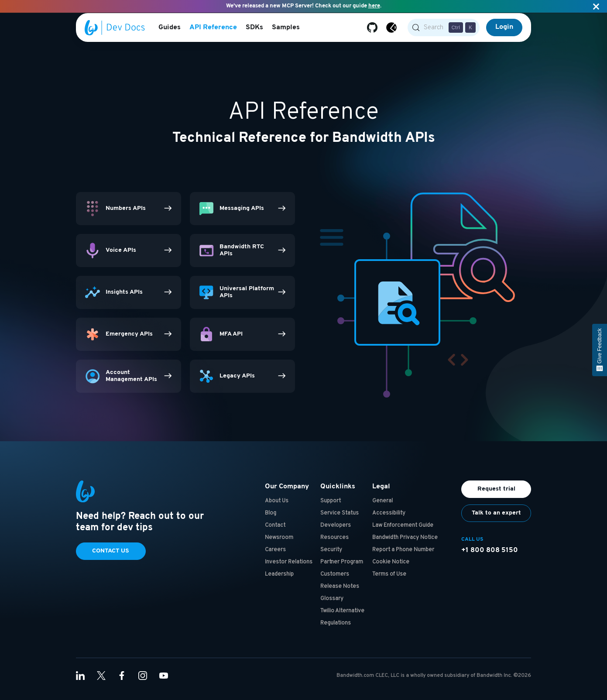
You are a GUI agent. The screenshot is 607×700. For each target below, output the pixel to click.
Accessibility (389, 520)
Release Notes (340, 594)
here (374, 6)
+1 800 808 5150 (490, 557)
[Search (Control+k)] (444, 28)
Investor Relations (289, 569)
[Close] (596, 6)
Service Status (340, 520)
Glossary (332, 606)
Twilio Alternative (342, 618)
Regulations (336, 630)
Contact (275, 532)
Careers (275, 557)
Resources (334, 545)
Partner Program (342, 569)
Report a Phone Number (403, 557)
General (382, 508)
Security (331, 557)
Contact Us (111, 558)
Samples (286, 28)
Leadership (279, 581)
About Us (277, 508)
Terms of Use (389, 581)
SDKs (254, 28)
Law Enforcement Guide (403, 532)
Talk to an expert (496, 520)
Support (331, 508)
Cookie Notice (391, 569)
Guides (170, 28)
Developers (336, 532)
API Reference (213, 28)
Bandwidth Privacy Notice (405, 545)
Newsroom (279, 545)
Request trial (496, 496)
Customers (335, 581)
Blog (271, 520)
